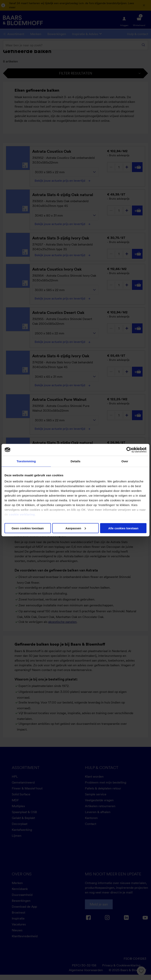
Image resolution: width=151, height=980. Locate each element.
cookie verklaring (22, 514)
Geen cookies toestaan (28, 528)
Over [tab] (125, 461)
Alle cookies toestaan (123, 528)
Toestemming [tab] (26, 461)
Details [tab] (75, 461)
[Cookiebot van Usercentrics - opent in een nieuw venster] (129, 450)
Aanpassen (76, 528)
